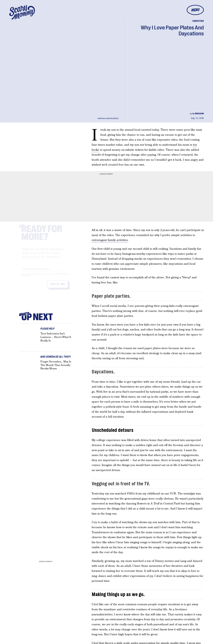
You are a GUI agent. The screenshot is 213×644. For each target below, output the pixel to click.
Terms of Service (61, 277)
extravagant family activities (110, 240)
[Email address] (46, 271)
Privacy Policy (26, 278)
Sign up (55, 287)
